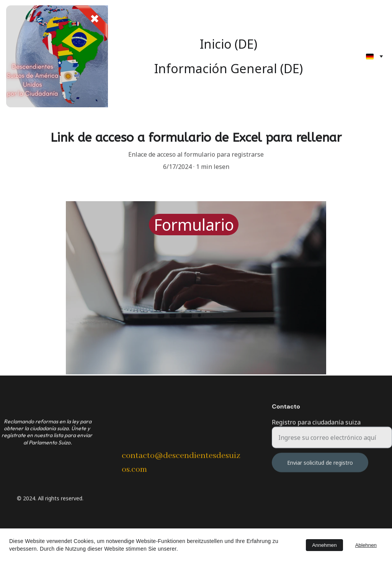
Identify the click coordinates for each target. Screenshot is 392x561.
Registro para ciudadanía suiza (316, 427)
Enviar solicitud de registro (320, 467)
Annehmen (324, 545)
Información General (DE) (229, 68)
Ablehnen (366, 545)
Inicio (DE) (229, 44)
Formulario (194, 225)
